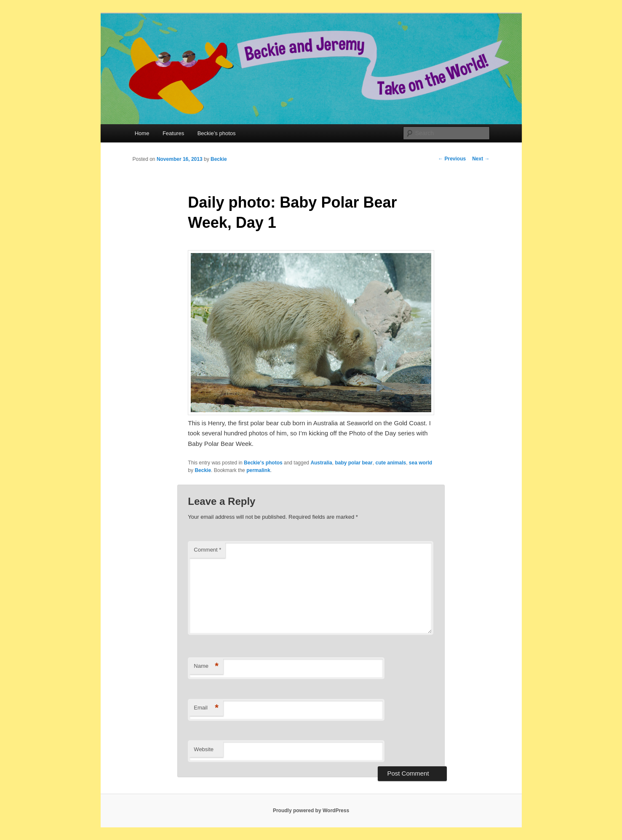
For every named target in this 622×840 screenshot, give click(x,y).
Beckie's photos (263, 463)
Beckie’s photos (217, 133)
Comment (207, 550)
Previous (452, 159)
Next (481, 159)
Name (206, 666)
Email (206, 708)
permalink (258, 470)
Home (142, 133)
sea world (420, 463)
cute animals (391, 463)
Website (204, 749)
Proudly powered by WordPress (311, 811)
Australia (321, 463)
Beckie (219, 159)
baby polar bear (354, 463)
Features (173, 133)
